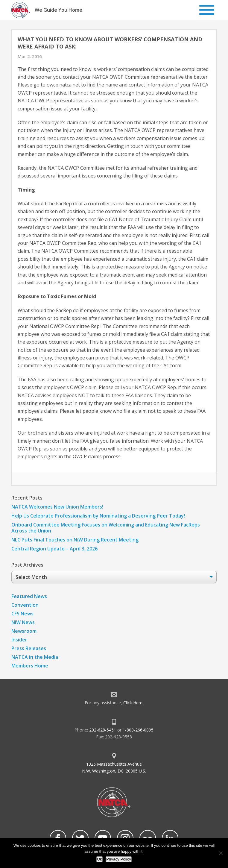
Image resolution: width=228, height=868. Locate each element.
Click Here (133, 703)
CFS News (22, 614)
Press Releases (29, 648)
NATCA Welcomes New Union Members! (57, 507)
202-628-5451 (103, 730)
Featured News (29, 596)
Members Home (30, 666)
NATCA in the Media (35, 657)
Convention (25, 605)
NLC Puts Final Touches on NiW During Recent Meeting (75, 540)
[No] (221, 853)
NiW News (23, 622)
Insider (19, 640)
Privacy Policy (119, 859)
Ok (99, 859)
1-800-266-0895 (138, 730)
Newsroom (24, 631)
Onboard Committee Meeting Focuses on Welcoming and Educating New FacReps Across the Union (106, 528)
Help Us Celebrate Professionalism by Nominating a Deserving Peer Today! (98, 516)
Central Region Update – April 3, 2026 (54, 549)
